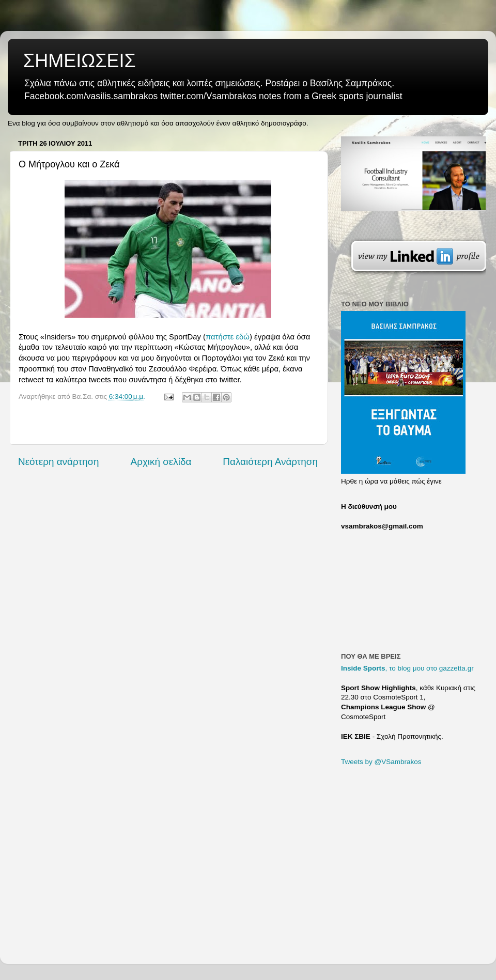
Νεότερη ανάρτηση (59, 462)
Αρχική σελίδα (161, 462)
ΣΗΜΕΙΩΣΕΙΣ (80, 61)
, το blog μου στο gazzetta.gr (407, 668)
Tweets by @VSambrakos (381, 762)
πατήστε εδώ (228, 337)
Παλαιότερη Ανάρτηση (270, 462)
